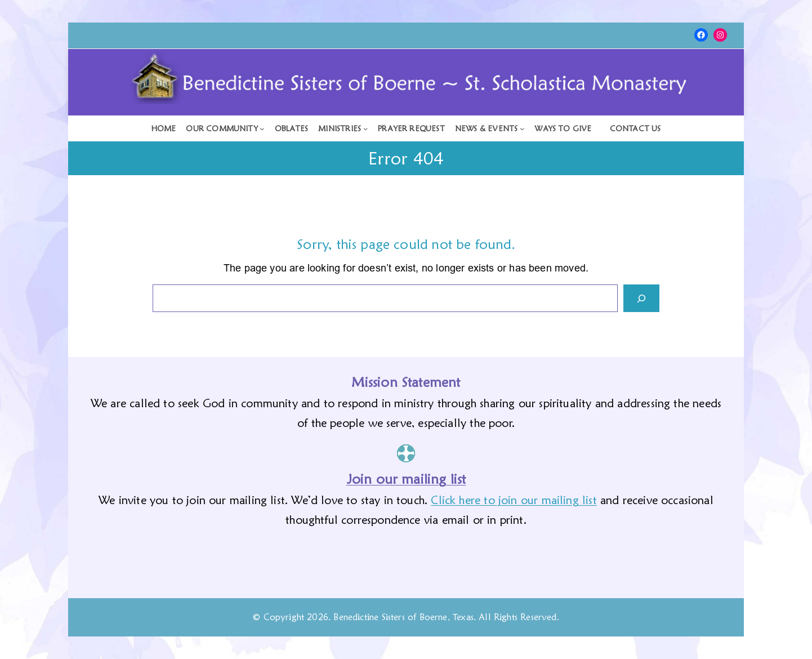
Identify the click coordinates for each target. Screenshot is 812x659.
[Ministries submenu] (343, 128)
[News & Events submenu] (490, 128)
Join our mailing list (406, 479)
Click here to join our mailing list (514, 500)
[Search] (641, 298)
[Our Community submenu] (225, 128)
